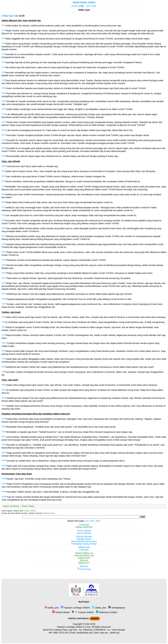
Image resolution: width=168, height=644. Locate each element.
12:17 (4, 278)
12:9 (3, 220)
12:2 (3, 176)
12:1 (3, 171)
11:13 (4, 109)
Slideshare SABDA (107, 612)
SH (87, 521)
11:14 (4, 114)
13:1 (3, 317)
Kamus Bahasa (84, 533)
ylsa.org (104, 633)
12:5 (3, 194)
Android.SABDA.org (84, 556)
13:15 (4, 427)
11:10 (4, 88)
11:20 (4, 156)
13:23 (4, 484)
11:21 (4, 166)
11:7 (3, 67)
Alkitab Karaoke (49, 513)
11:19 (4, 148)
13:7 (3, 359)
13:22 (4, 478)
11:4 (3, 43)
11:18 (4, 140)
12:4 (3, 186)
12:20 (4, 299)
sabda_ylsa (52, 608)
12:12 (4, 244)
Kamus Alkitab (84, 531)
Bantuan (84, 566)
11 (14, 16)
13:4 (3, 335)
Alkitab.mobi (84, 547)
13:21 (4, 466)
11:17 (4, 135)
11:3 (3, 38)
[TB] (81, 6)
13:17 (4, 437)
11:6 (3, 62)
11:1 (3, 25)
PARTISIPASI (83, 619)
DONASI (95, 619)
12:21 (4, 304)
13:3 (3, 327)
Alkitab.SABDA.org (84, 553)
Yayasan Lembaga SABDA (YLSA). (74, 627)
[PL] (89, 6)
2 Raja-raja (7, 16)
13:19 (4, 453)
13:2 (3, 322)
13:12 (4, 398)
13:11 (4, 390)
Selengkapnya (117, 608)
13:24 (4, 491)
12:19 (4, 294)
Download (84, 525)
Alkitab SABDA (30, 511)
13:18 (4, 445)
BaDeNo (84, 560)
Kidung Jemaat (84, 539)
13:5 (3, 343)
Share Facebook (11, 506)
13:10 (4, 385)
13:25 (4, 497)
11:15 (4, 122)
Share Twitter (28, 506)
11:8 (3, 72)
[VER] (74, 6)
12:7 (3, 207)
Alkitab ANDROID (84, 527)
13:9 (3, 372)
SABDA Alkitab (61, 612)
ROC (98, 521)
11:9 (3, 80)
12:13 (4, 252)
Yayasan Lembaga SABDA (75, 608)
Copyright (84, 550)
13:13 (4, 406)
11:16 (4, 130)
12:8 (3, 215)
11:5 (3, 54)
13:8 (3, 367)
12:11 (4, 236)
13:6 (3, 351)
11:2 (3, 30)
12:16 (4, 273)
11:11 (4, 93)
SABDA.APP (84, 558)
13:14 (4, 419)
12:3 (3, 181)
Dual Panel (84, 569)
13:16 (4, 432)
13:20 (4, 460)
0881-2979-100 (61, 633)
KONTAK (72, 619)
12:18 (4, 283)
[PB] (94, 6)
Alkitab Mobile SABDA (84, 2)
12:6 (3, 202)
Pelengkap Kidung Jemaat (84, 544)
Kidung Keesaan (84, 536)
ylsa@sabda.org (84, 633)
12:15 (4, 265)
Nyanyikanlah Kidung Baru (84, 541)
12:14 (4, 260)
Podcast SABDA (83, 612)
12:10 (4, 228)
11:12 (4, 101)
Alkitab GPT (84, 563)
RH (92, 521)
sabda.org (115, 633)
